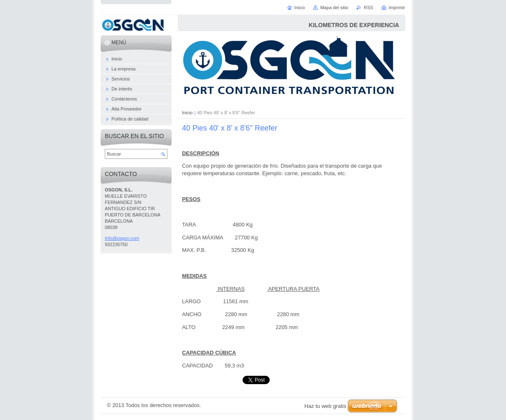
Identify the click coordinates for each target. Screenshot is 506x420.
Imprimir (397, 8)
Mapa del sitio (334, 8)
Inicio (187, 113)
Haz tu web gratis (325, 406)
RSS (368, 8)
